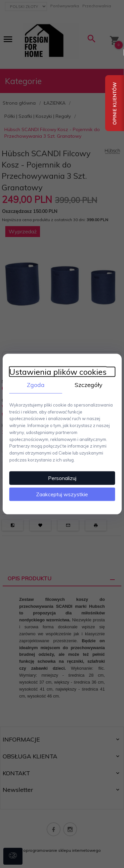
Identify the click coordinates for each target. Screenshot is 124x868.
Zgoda (36, 385)
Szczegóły (89, 385)
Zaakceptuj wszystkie (62, 494)
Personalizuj (62, 478)
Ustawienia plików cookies (58, 372)
